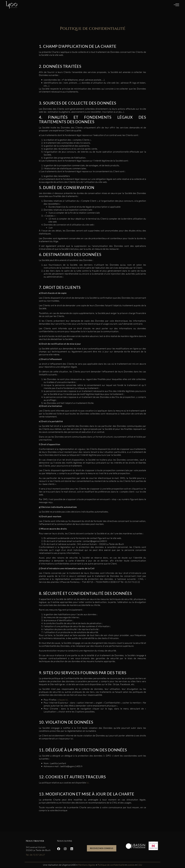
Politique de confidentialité (111, 865)
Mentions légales (87, 865)
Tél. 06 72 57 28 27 (35, 855)
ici (88, 783)
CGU (140, 865)
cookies (131, 865)
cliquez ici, (63, 700)
